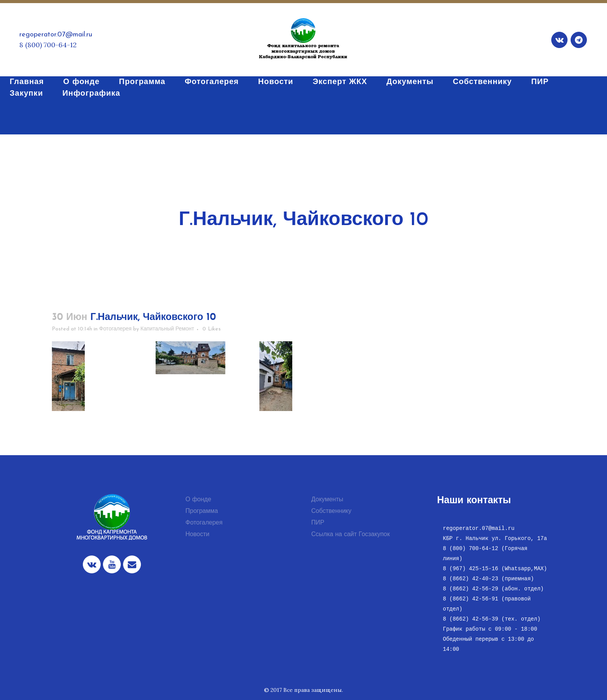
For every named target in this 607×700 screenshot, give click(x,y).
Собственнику (331, 511)
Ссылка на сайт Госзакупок (351, 535)
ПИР (318, 523)
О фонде (198, 500)
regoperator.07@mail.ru (56, 35)
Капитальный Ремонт (167, 329)
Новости (197, 535)
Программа (202, 511)
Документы (327, 500)
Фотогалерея (115, 329)
